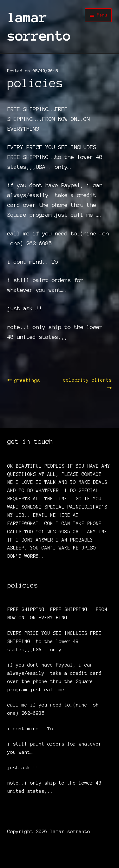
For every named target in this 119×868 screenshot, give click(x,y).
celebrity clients (87, 383)
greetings (27, 381)
